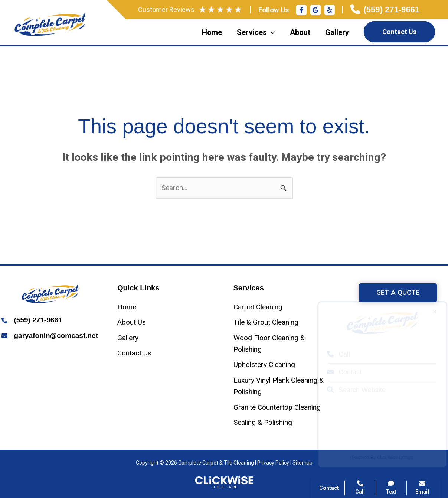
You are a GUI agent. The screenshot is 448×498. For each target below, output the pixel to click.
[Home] (127, 307)
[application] (271, 32)
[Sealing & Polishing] (263, 422)
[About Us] (132, 322)
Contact (338, 372)
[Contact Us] (134, 353)
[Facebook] (301, 10)
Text (391, 487)
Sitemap (303, 463)
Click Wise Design (388, 458)
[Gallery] (128, 338)
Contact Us (399, 32)
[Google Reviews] (315, 10)
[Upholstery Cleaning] (264, 364)
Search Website (350, 390)
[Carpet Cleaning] (258, 307)
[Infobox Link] (385, 10)
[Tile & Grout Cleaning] (266, 322)
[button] (398, 293)
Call (332, 354)
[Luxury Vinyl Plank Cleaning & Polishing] (282, 386)
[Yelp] (330, 10)
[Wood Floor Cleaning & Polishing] (282, 344)
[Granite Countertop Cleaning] (277, 407)
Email (422, 487)
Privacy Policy (273, 463)
